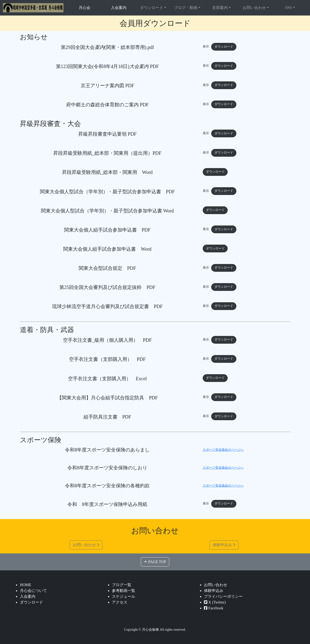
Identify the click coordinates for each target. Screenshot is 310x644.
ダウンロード (224, 47)
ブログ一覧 (122, 585)
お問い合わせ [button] (254, 8)
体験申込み (224, 545)
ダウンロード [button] (152, 8)
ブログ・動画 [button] (186, 8)
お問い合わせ (86, 545)
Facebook (214, 608)
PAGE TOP (155, 562)
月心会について (33, 591)
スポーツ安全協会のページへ (223, 450)
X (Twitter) (215, 602)
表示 (206, 47)
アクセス (120, 602)
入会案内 (119, 8)
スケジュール (124, 596)
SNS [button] (289, 8)
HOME (26, 585)
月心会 (85, 8)
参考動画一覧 (124, 591)
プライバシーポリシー (223, 596)
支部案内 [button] (220, 8)
